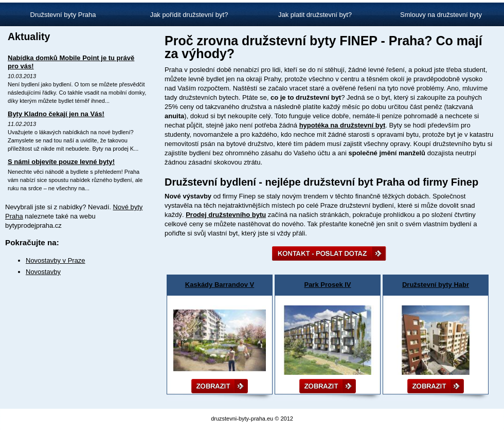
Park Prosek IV (327, 285)
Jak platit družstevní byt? (315, 15)
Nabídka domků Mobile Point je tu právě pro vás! (71, 62)
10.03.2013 (22, 76)
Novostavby (43, 272)
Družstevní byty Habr (436, 285)
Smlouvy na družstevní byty (441, 15)
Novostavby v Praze (56, 260)
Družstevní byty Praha (63, 15)
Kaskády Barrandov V (220, 285)
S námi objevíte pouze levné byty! (61, 162)
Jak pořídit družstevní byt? (189, 15)
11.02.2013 (22, 124)
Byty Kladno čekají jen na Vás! (56, 114)
